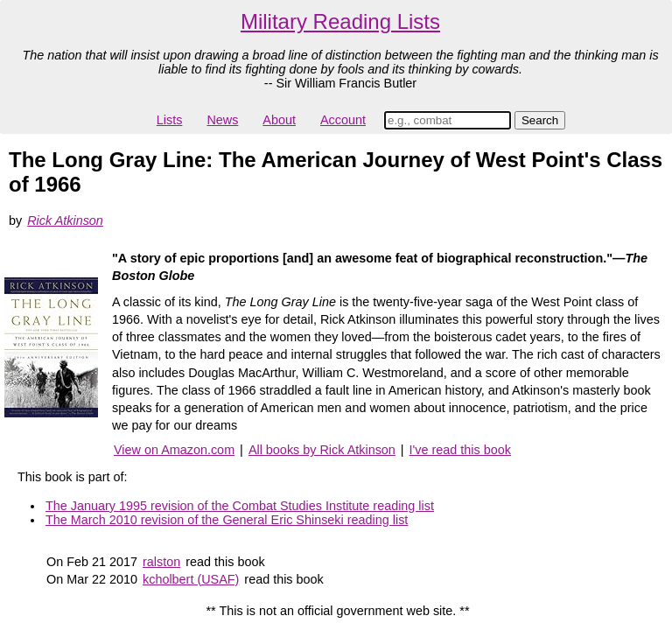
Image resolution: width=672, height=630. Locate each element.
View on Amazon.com (174, 450)
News (222, 120)
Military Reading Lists (340, 21)
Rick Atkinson (65, 220)
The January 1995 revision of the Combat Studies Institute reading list (240, 506)
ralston (161, 562)
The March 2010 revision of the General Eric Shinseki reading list (227, 520)
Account (343, 120)
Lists (170, 120)
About (279, 120)
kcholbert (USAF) (191, 579)
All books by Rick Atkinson (322, 450)
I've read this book (460, 450)
